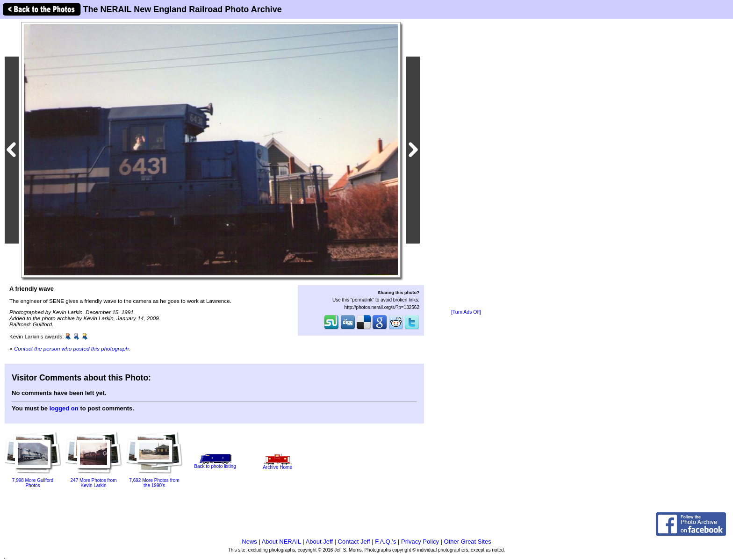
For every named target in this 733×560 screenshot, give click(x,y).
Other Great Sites (468, 542)
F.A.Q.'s (385, 542)
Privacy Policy (420, 542)
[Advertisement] (466, 165)
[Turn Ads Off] (466, 312)
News (249, 542)
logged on (64, 408)
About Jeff (319, 542)
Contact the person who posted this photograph (72, 348)
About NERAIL (281, 542)
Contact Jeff (354, 542)
